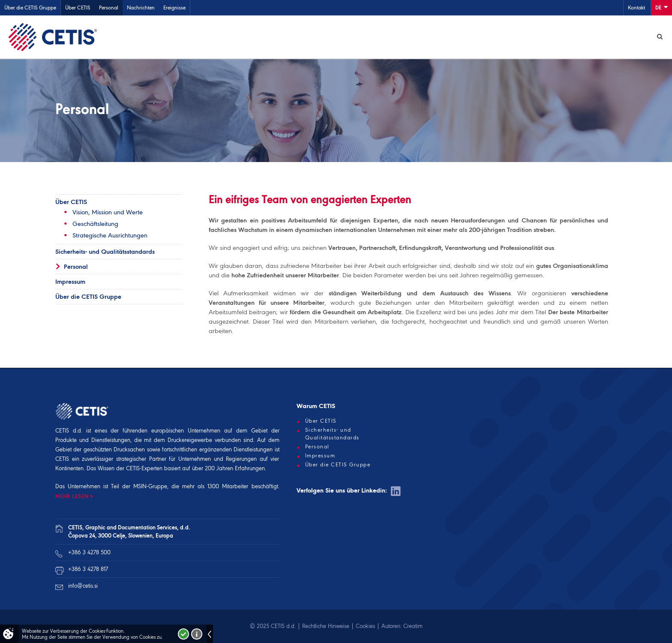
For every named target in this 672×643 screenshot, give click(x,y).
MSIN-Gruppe (150, 486)
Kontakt (636, 8)
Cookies (365, 626)
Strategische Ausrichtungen (110, 235)
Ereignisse (174, 8)
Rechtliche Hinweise (326, 626)
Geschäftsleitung (95, 224)
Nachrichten (141, 8)
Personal (109, 8)
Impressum (70, 282)
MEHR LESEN (72, 496)
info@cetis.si (83, 586)
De (661, 7)
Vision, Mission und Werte (108, 212)
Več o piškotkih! (197, 634)
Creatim (413, 626)
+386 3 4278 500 (89, 552)
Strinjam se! (183, 634)
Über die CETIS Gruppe (30, 8)
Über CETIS (78, 8)
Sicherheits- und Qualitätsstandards (105, 252)
